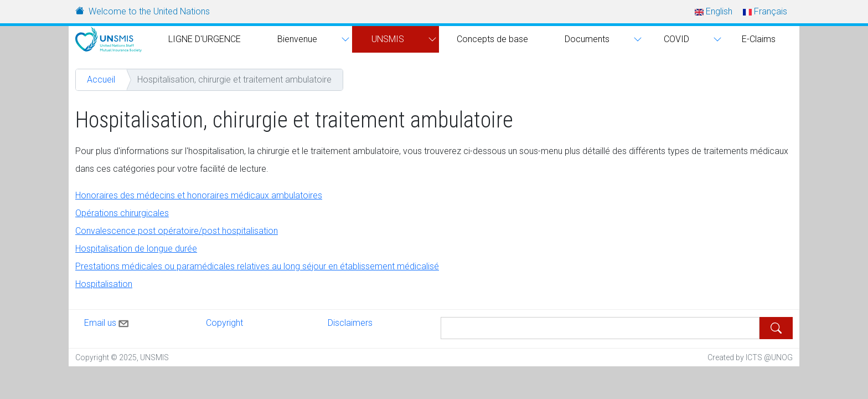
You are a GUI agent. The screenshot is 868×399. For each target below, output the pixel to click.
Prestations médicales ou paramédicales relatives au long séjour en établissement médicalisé (257, 266)
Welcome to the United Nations (149, 11)
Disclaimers (350, 323)
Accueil (101, 80)
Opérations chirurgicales (122, 213)
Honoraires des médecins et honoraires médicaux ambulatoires (199, 195)
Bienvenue (297, 39)
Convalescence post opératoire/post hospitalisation (177, 231)
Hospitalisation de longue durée (136, 249)
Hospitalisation (104, 284)
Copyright (224, 323)
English (714, 11)
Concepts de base (492, 39)
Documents (587, 39)
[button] (344, 39)
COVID (676, 39)
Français (765, 11)
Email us (107, 321)
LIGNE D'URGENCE (205, 39)
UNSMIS (388, 39)
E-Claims (759, 39)
